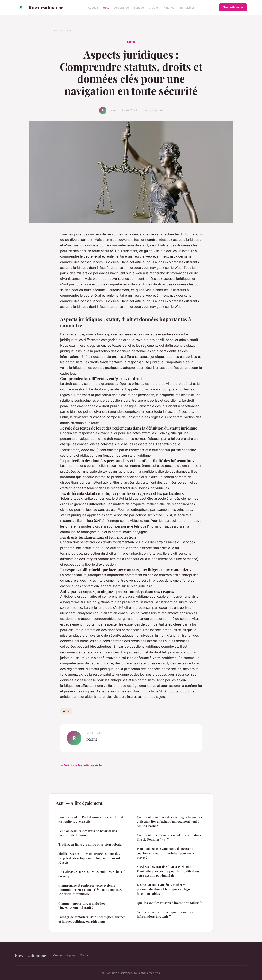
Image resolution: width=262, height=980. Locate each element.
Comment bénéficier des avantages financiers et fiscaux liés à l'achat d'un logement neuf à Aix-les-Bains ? (169, 821)
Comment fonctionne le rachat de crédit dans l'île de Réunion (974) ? (169, 837)
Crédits (154, 7)
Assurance (121, 7)
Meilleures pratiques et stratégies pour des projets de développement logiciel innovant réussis (89, 858)
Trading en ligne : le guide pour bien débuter (91, 844)
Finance (169, 7)
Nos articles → (233, 7)
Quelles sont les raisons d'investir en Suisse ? (169, 903)
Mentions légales (64, 955)
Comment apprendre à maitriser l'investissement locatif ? (82, 905)
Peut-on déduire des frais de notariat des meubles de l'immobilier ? (88, 833)
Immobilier (187, 7)
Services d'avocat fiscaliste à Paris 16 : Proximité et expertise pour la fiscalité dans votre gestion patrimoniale (168, 871)
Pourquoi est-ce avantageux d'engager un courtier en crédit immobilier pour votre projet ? (166, 853)
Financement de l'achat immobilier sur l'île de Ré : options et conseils (91, 819)
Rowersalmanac (39, 7)
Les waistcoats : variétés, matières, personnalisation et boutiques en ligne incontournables (164, 889)
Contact (85, 955)
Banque (139, 7)
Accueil (93, 7)
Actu (106, 7)
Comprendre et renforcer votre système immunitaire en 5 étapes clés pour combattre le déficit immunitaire (90, 890)
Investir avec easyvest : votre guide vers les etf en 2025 (91, 874)
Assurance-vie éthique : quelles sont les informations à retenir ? (165, 914)
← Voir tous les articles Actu (81, 765)
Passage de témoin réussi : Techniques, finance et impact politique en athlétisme (92, 919)
